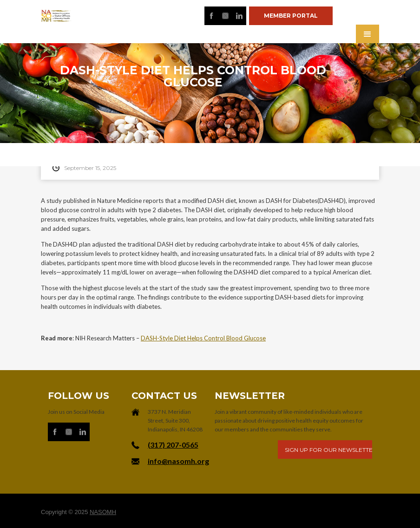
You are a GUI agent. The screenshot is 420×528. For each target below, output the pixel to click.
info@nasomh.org (178, 461)
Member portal (291, 16)
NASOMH (103, 512)
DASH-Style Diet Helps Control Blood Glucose (203, 338)
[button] (367, 34)
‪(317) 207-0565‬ (173, 445)
